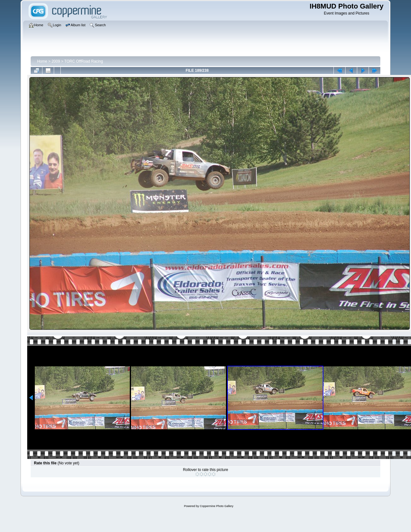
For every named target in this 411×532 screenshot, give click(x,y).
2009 (56, 61)
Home (42, 61)
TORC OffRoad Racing (84, 61)
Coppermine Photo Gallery (216, 506)
